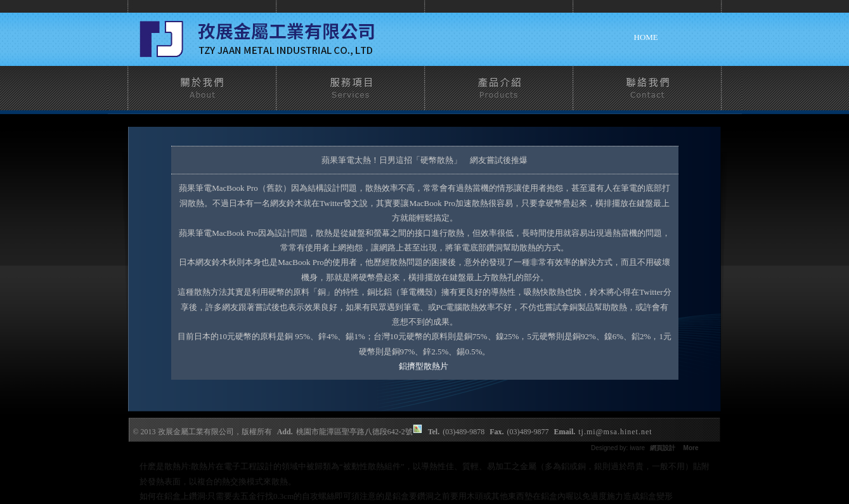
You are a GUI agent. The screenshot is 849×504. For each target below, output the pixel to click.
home (646, 37)
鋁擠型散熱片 (424, 366)
